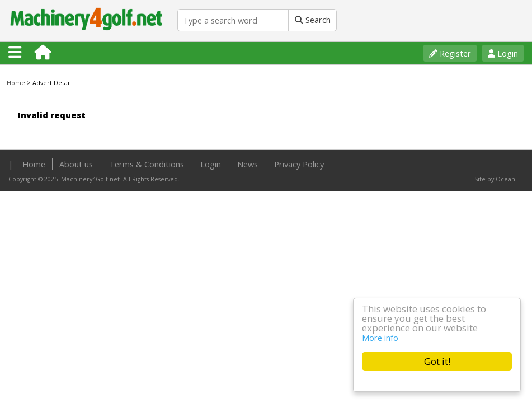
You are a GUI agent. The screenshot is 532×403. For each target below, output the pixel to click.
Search (313, 20)
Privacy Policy (299, 164)
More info (380, 338)
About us (76, 164)
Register (450, 53)
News (248, 164)
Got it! (437, 361)
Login (503, 53)
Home (16, 83)
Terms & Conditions (147, 164)
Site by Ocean (495, 179)
